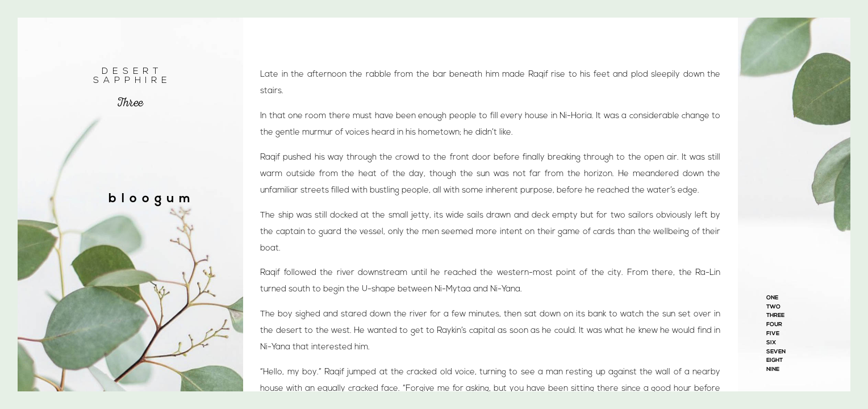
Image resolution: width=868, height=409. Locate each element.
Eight (775, 360)
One (772, 298)
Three (775, 316)
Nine (773, 370)
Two (773, 307)
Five (773, 334)
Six (771, 343)
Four (774, 325)
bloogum (152, 199)
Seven (776, 352)
